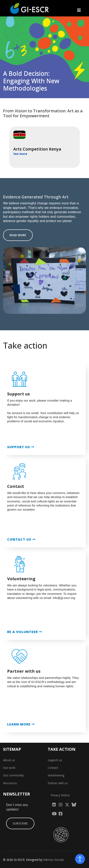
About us (9, 760)
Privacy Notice (60, 795)
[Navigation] (79, 10)
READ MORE (18, 235)
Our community (13, 775)
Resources (10, 783)
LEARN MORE (21, 724)
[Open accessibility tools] (80, 859)
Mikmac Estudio (54, 860)
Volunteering (56, 775)
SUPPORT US (21, 447)
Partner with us (58, 783)
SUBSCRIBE (20, 823)
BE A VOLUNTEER (25, 632)
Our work (9, 768)
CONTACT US (21, 539)
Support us (55, 760)
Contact (53, 768)
